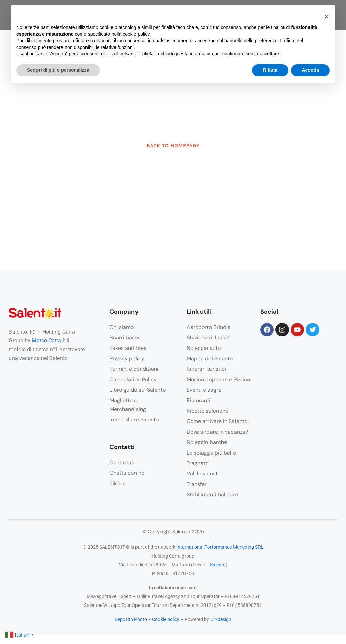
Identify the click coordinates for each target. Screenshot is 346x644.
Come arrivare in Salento (217, 421)
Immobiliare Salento (134, 420)
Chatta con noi (128, 473)
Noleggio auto (204, 348)
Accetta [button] (310, 70)
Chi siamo (122, 327)
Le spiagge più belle (211, 453)
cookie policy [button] (136, 34)
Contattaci (123, 462)
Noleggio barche (207, 442)
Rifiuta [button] (270, 70)
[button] (326, 16)
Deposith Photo (131, 619)
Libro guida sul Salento (138, 390)
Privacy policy (127, 358)
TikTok (117, 483)
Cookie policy (166, 619)
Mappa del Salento (210, 358)
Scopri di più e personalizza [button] (58, 70)
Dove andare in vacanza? (217, 432)
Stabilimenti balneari (212, 495)
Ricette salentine (207, 411)
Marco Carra (46, 341)
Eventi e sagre (204, 390)
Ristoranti (199, 400)
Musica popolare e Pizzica (218, 379)
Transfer (197, 484)
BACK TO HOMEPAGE (173, 145)
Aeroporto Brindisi (209, 327)
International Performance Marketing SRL (220, 547)
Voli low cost (202, 474)
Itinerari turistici (206, 369)
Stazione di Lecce (208, 338)
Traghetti (198, 463)
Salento (218, 565)
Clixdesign (221, 619)
